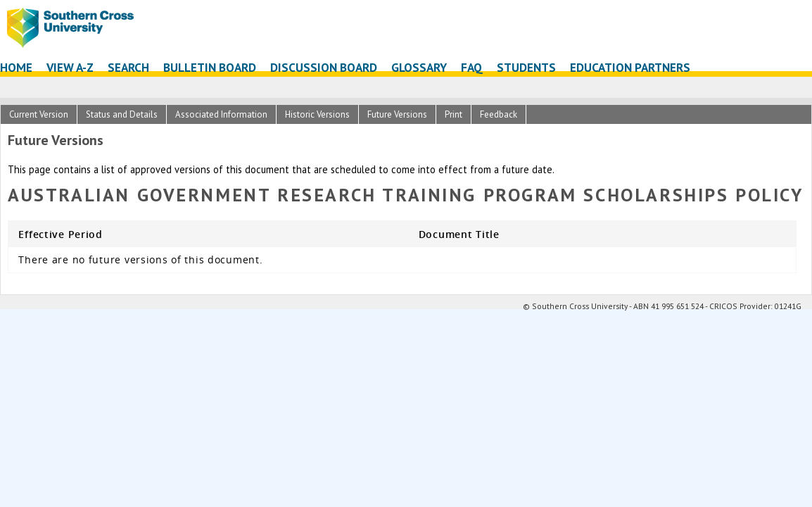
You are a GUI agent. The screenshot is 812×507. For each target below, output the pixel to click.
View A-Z (70, 67)
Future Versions (397, 114)
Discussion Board (324, 67)
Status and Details (122, 114)
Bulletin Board (210, 67)
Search (128, 67)
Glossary (419, 67)
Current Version (39, 114)
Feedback (499, 114)
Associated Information (221, 114)
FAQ (472, 67)
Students (526, 67)
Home (16, 67)
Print (453, 114)
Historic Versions (317, 114)
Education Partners (630, 67)
